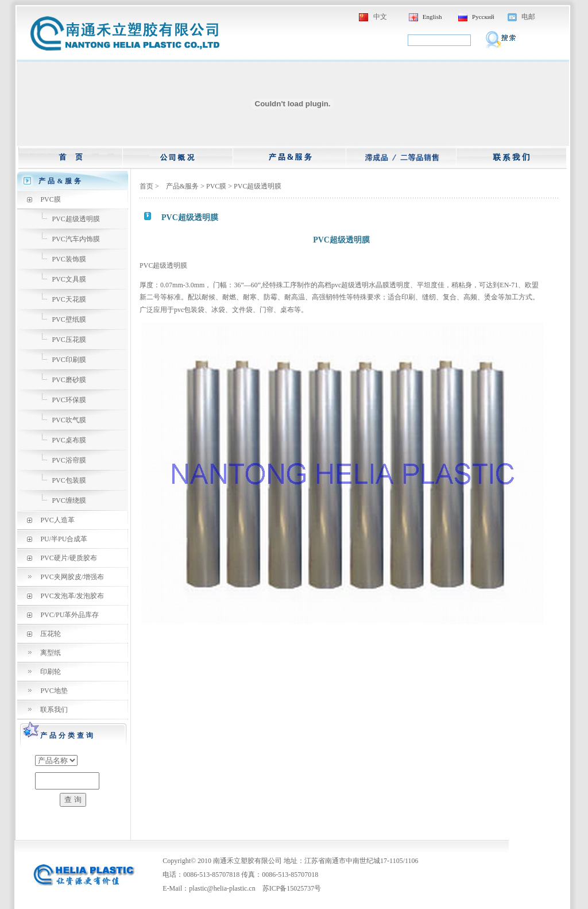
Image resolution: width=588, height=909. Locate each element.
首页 (146, 186)
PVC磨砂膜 (69, 380)
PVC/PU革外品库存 (69, 615)
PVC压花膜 (69, 340)
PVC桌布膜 (69, 440)
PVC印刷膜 (69, 360)
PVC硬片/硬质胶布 (69, 558)
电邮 (528, 17)
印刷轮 (51, 672)
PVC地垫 (54, 691)
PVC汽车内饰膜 (76, 239)
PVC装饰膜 (69, 259)
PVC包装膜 (69, 480)
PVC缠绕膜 (69, 500)
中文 (380, 17)
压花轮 (51, 634)
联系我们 (54, 710)
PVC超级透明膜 (76, 219)
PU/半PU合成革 (64, 539)
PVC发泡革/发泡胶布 (72, 596)
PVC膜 (50, 199)
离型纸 (51, 653)
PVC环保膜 (69, 400)
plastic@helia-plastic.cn (222, 888)
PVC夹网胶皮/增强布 (72, 577)
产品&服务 (182, 186)
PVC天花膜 (69, 299)
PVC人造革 (57, 520)
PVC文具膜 (69, 279)
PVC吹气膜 (69, 420)
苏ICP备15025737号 (292, 888)
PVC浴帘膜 (69, 460)
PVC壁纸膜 (69, 319)
